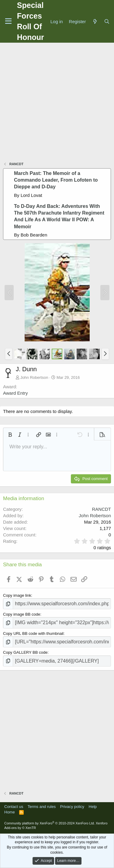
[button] (9, 354)
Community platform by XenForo (50, 823)
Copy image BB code (22, 614)
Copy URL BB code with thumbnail (33, 633)
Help (93, 807)
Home (10, 812)
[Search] (107, 21)
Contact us (14, 807)
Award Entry (15, 393)
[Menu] (8, 21)
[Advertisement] (57, 103)
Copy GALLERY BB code (25, 652)
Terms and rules (42, 807)
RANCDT (102, 509)
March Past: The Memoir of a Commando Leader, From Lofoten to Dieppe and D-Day (56, 180)
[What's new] (95, 21)
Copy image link (17, 595)
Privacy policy (72, 807)
